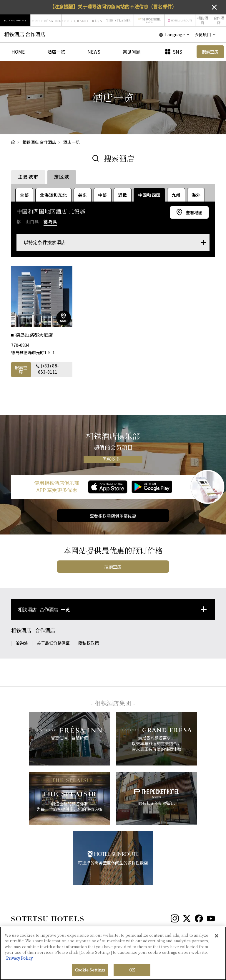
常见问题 (132, 52)
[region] (113, 953)
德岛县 (50, 222)
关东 (83, 195)
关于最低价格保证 (53, 643)
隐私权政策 (89, 643)
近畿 (123, 195)
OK (132, 970)
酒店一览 (56, 52)
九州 (176, 195)
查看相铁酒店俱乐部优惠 (113, 516)
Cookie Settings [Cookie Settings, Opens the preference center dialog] (90, 970)
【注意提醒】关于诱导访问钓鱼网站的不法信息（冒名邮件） (113, 6)
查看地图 (194, 212)
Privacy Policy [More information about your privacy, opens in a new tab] (19, 958)
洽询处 (22, 643)
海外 (196, 195)
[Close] (217, 936)
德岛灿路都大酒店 (35, 335)
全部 (24, 195)
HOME (18, 52)
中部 (103, 195)
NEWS (94, 52)
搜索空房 (21, 369)
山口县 (32, 222)
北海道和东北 (53, 195)
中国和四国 (149, 195)
